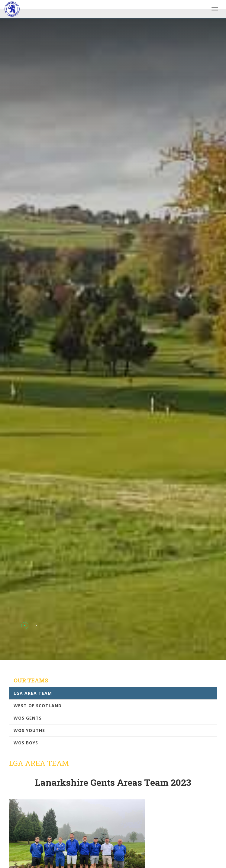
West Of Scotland (38, 706)
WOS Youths (29, 730)
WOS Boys (26, 743)
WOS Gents (28, 718)
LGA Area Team (33, 693)
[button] (25, 625)
